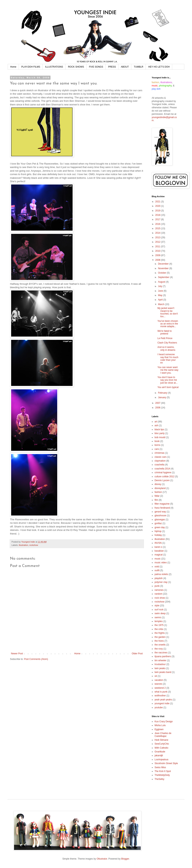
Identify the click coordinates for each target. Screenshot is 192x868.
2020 (158, 206)
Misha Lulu (160, 725)
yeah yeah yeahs (163, 700)
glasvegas (160, 520)
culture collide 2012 (164, 477)
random (158, 594)
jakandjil (159, 755)
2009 (158, 255)
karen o (158, 547)
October (162, 273)
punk (157, 586)
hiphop (158, 531)
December (164, 264)
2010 (158, 251)
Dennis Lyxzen (162, 480)
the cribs (159, 629)
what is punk (161, 692)
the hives (159, 641)
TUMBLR (139, 67)
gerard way (160, 512)
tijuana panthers (163, 656)
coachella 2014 (162, 469)
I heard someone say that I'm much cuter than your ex (168, 359)
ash (156, 425)
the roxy (159, 649)
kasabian (159, 551)
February (163, 393)
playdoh (159, 578)
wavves (158, 684)
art (156, 422)
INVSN (158, 543)
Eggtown (159, 729)
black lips (159, 429)
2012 (158, 242)
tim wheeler (160, 660)
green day (160, 527)
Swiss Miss (160, 767)
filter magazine (162, 504)
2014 (158, 233)
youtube (159, 707)
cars (157, 449)
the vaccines (161, 653)
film (156, 500)
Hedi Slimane (161, 740)
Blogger (125, 859)
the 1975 (159, 625)
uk (156, 676)
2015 (158, 228)
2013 (158, 237)
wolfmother (160, 696)
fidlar (157, 496)
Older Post (137, 654)
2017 (158, 219)
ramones (159, 590)
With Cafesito (161, 748)
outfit (157, 570)
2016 (158, 224)
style (157, 606)
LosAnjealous (161, 760)
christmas (159, 453)
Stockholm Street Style (166, 763)
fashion (158, 492)
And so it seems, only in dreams (166, 348)
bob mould (160, 437)
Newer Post (17, 654)
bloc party (160, 433)
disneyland (160, 488)
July (160, 286)
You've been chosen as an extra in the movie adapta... (168, 324)
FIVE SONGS (96, 67)
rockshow (34, 545)
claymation (160, 461)
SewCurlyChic (162, 744)
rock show (160, 598)
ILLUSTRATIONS (54, 67)
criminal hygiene (163, 472)
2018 (158, 215)
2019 (158, 211)
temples (159, 621)
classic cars (161, 457)
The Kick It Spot (163, 771)
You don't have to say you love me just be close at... (168, 380)
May (161, 295)
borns (157, 445)
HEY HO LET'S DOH (159, 67)
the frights (160, 633)
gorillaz (158, 523)
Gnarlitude (160, 752)
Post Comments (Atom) (36, 659)
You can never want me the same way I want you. (168, 370)
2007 (158, 403)
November (164, 268)
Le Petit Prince (165, 338)
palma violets (161, 574)
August (162, 282)
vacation (159, 680)
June (161, 291)
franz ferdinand (162, 508)
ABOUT (125, 67)
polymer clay (161, 582)
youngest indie (162, 703)
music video (161, 563)
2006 (158, 408)
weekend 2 (160, 688)
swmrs (158, 617)
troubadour (160, 664)
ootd (157, 567)
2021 (158, 202)
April (161, 300)
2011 (158, 247)
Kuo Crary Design (164, 722)
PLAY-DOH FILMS (31, 67)
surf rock (159, 610)
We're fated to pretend (165, 332)
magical (158, 555)
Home (13, 67)
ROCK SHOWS (76, 67)
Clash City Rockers (167, 343)
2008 (158, 260)
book (157, 441)
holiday (158, 535)
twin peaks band (163, 672)
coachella (159, 465)
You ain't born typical (168, 387)
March (162, 304)
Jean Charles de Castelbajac (163, 735)
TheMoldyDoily (162, 775)
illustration (24, 545)
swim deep (160, 613)
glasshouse (160, 516)
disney (158, 484)
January (162, 397)
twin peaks (160, 668)
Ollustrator (102, 859)
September (164, 277)
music (158, 559)
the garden (160, 637)
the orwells (160, 645)
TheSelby (159, 779)
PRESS (112, 67)
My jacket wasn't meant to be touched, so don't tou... (168, 312)
